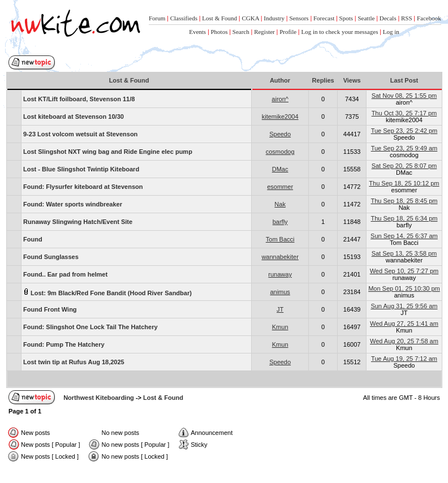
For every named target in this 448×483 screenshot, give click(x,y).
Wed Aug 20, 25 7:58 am (404, 341)
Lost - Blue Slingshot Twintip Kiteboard (81, 169)
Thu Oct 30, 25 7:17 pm (404, 113)
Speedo (280, 134)
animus (280, 292)
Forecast (324, 18)
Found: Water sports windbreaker (73, 204)
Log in (391, 32)
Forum (157, 18)
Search (241, 32)
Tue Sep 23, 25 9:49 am (404, 148)
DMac (280, 169)
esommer (280, 187)
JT (280, 309)
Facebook (429, 18)
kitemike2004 (280, 117)
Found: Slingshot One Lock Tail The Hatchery (91, 327)
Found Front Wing (50, 309)
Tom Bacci (280, 239)
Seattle (366, 18)
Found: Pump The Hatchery (64, 344)
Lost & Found (219, 18)
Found (33, 239)
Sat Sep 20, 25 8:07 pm (404, 166)
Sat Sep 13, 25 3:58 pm (404, 253)
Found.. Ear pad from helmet (65, 274)
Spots (346, 18)
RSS (407, 18)
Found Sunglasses (51, 257)
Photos (219, 32)
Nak (280, 204)
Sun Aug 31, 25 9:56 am (404, 306)
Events (197, 32)
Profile (288, 32)
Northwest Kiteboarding (99, 398)
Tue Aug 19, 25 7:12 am (404, 359)
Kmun (280, 327)
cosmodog (280, 152)
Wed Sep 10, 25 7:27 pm (404, 271)
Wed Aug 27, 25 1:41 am (404, 324)
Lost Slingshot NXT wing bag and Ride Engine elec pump (108, 152)
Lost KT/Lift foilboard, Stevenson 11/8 (79, 99)
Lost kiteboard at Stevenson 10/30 (74, 117)
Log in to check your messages (339, 32)
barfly (280, 222)
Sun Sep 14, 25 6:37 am (404, 236)
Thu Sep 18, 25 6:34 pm (404, 218)
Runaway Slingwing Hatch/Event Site (78, 222)
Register (264, 32)
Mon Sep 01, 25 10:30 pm (404, 288)
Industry (274, 18)
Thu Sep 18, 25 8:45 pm (404, 201)
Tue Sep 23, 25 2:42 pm (404, 131)
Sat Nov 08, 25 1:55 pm (404, 96)
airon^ (280, 99)
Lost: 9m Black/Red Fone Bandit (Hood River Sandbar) (107, 292)
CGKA (250, 18)
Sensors (299, 18)
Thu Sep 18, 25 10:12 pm (404, 183)
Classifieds (184, 18)
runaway (280, 274)
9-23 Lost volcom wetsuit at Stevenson (80, 134)
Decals (388, 18)
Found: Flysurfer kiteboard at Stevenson (83, 187)
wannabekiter (280, 257)
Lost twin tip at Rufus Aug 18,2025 (74, 362)
